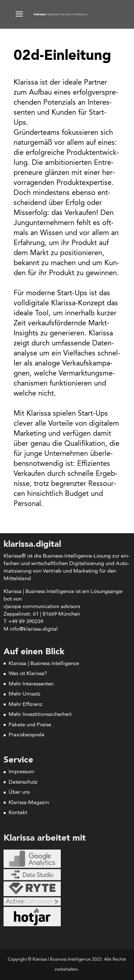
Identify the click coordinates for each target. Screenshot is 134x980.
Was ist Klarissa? (28, 674)
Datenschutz (23, 782)
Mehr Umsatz (24, 694)
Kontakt (18, 813)
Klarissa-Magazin (29, 803)
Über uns (19, 792)
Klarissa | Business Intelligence (44, 664)
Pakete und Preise (30, 725)
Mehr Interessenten (31, 684)
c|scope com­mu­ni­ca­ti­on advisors (42, 607)
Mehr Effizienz (26, 705)
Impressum (21, 772)
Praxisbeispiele (26, 735)
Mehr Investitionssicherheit (40, 715)
